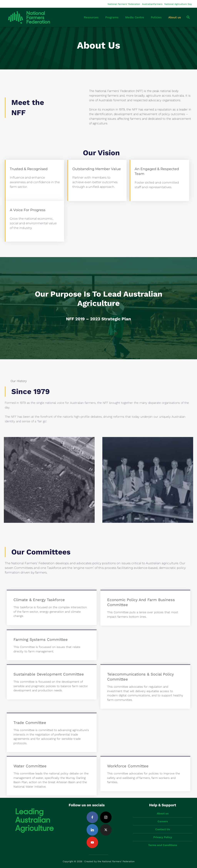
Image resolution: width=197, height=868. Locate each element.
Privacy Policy (163, 837)
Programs (112, 17)
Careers (163, 821)
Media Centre (135, 17)
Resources (91, 17)
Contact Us (163, 829)
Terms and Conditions (163, 845)
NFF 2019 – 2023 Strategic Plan (98, 319)
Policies (156, 17)
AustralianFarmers (152, 4)
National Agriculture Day (178, 4)
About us (175, 17)
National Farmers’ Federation (124, 4)
